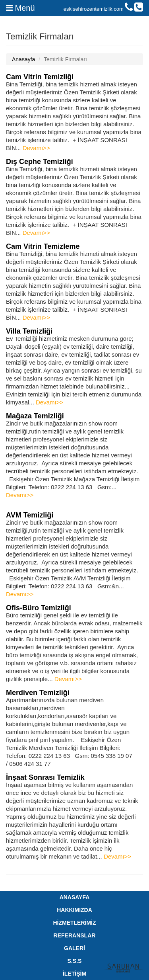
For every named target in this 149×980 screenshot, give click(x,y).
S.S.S (75, 961)
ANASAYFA (75, 897)
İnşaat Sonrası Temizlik (45, 777)
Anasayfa (23, 59)
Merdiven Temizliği (38, 693)
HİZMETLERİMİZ (74, 923)
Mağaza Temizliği (35, 416)
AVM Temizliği (30, 515)
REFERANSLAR (75, 935)
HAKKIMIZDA (74, 910)
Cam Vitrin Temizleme (43, 246)
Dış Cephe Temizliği (40, 162)
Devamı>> (36, 148)
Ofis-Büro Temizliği (39, 608)
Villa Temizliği (29, 331)
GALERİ (74, 948)
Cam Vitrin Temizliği (40, 77)
